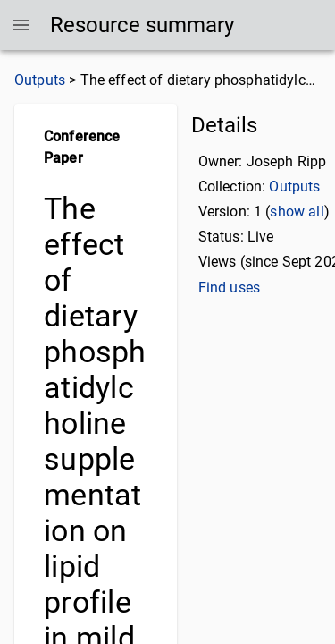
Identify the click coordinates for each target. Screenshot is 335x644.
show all (297, 212)
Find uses (229, 288)
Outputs (40, 80)
